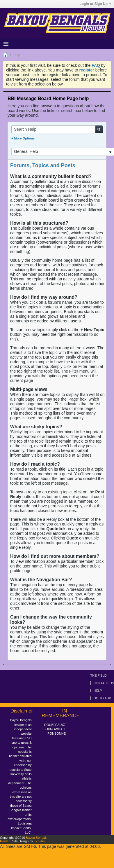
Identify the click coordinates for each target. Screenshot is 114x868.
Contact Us (104, 683)
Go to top (102, 698)
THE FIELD (99, 675)
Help (98, 691)
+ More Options (23, 138)
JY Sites (40, 841)
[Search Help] (57, 130)
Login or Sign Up (95, 4)
